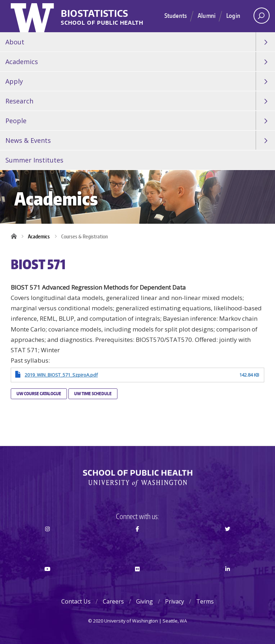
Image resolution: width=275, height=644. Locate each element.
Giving (144, 601)
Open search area (259, 18)
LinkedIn (228, 582)
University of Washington (33, 16)
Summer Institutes (34, 160)
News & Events (28, 140)
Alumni (207, 15)
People (16, 121)
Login (233, 15)
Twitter (228, 542)
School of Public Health (102, 23)
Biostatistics (95, 14)
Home (16, 237)
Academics (22, 62)
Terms (205, 601)
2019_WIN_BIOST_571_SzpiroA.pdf (61, 375)
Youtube (47, 582)
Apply (14, 81)
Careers (113, 601)
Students (176, 15)
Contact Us (76, 601)
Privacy (175, 601)
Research (19, 101)
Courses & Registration (85, 236)
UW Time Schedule (93, 394)
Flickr (138, 582)
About (15, 42)
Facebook (138, 542)
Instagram (47, 542)
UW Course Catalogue (39, 394)
